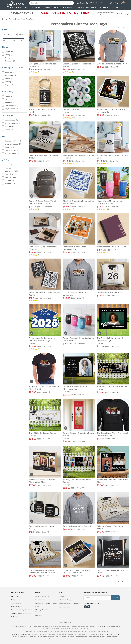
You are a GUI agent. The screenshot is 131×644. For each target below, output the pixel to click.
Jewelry (9, 82)
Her (8, 168)
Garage (9, 58)
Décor (9, 52)
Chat (80, 3)
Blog (13, 600)
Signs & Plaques (13, 144)
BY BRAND (104, 7)
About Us (15, 596)
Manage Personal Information (42, 611)
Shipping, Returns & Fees (69, 603)
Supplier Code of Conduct (21, 613)
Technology (11, 99)
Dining (9, 55)
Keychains (10, 75)
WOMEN (47, 7)
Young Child (12, 171)
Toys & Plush (11, 109)
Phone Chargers (13, 123)
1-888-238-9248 (96, 3)
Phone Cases (12, 129)
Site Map (39, 615)
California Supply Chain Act (21, 610)
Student (10, 184)
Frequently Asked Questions (46, 603)
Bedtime (10, 102)
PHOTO (115, 7)
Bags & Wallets (12, 85)
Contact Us (40, 600)
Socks (9, 79)
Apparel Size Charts (43, 596)
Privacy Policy (16, 606)
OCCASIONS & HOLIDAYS (86, 7)
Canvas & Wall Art (13, 141)
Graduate (11, 177)
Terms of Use (16, 603)
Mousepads (11, 126)
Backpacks (11, 106)
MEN (56, 7)
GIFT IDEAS (35, 7)
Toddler (10, 180)
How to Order (41, 606)
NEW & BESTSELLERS (18, 7)
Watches (10, 72)
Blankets (10, 147)
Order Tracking (65, 600)
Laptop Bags (11, 120)
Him (8, 165)
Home (5, 19)
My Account (64, 596)
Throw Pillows (12, 150)
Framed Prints (12, 153)
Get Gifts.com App (67, 608)
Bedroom (10, 61)
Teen (9, 174)
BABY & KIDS (67, 7)
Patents (14, 616)
